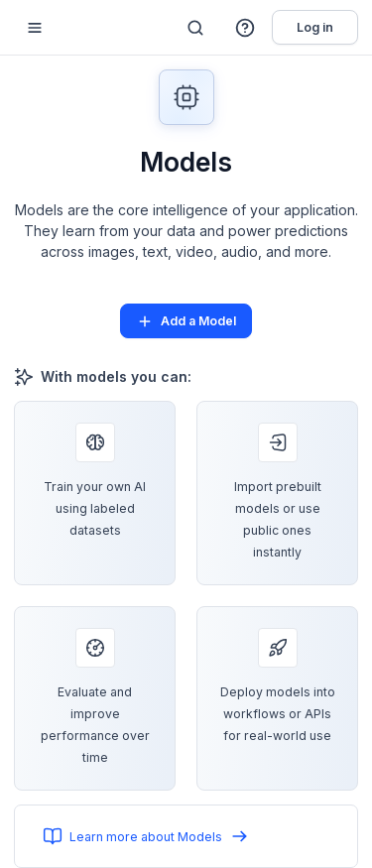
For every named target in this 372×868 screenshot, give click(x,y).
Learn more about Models (146, 836)
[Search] (195, 28)
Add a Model (186, 321)
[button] (246, 28)
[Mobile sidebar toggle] (35, 27)
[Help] (246, 28)
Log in (315, 27)
